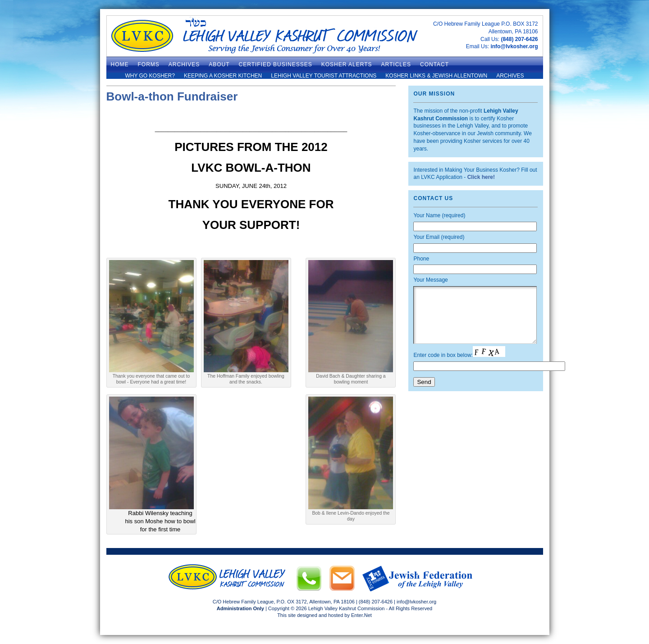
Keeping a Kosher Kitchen (223, 76)
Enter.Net (361, 615)
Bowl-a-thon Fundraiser (172, 96)
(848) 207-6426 (519, 39)
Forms (149, 64)
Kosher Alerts (347, 64)
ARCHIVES (184, 64)
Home (120, 64)
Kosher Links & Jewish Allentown (436, 76)
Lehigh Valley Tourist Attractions (324, 76)
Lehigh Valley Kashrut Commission (347, 608)
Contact (434, 64)
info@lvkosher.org (514, 46)
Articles (396, 64)
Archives (510, 76)
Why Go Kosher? (150, 76)
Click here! (481, 177)
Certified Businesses (276, 64)
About (219, 64)
